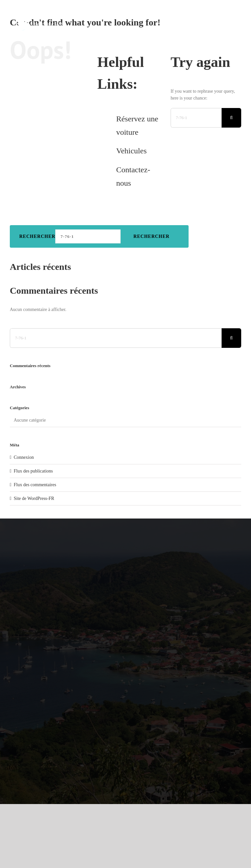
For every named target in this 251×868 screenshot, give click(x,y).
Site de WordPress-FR (34, 498)
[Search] (231, 118)
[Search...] (196, 118)
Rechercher (37, 236)
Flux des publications (33, 471)
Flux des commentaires (35, 485)
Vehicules (131, 151)
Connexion (24, 457)
